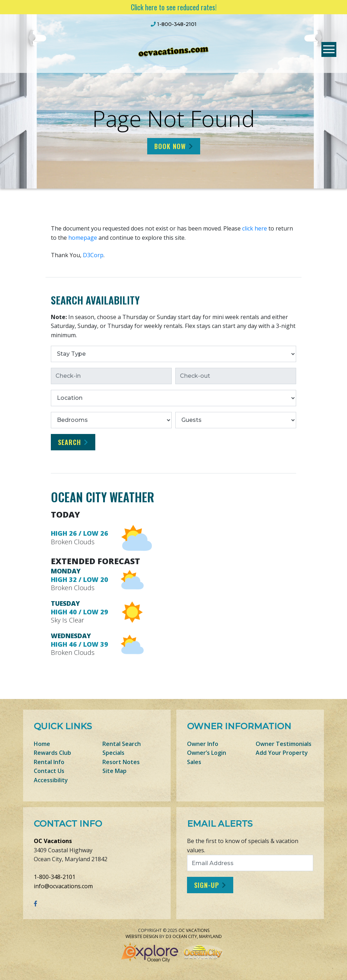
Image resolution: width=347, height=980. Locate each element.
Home (42, 744)
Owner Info (203, 744)
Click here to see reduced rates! (174, 7)
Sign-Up (207, 885)
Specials (113, 753)
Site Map (114, 771)
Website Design (142, 936)
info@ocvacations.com (63, 886)
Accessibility (51, 780)
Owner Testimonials (284, 744)
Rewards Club (52, 753)
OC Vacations (53, 841)
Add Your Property (282, 753)
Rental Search (122, 744)
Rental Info (49, 762)
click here (255, 228)
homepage (83, 238)
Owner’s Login (207, 753)
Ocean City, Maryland (197, 936)
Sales (194, 762)
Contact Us (49, 771)
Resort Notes (121, 762)
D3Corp (93, 255)
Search (70, 442)
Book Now (170, 146)
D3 (169, 936)
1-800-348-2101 (55, 877)
